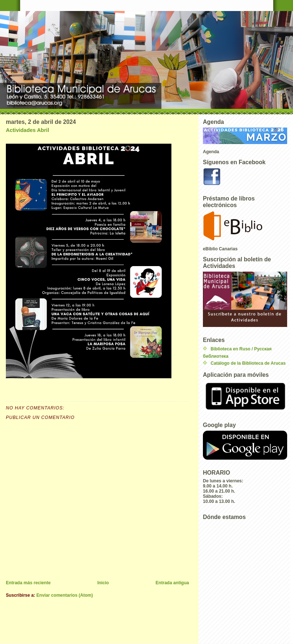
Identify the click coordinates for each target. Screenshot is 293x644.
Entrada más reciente (28, 583)
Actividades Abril (27, 130)
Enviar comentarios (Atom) (64, 595)
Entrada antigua (172, 583)
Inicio (103, 583)
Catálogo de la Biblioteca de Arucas (248, 363)
